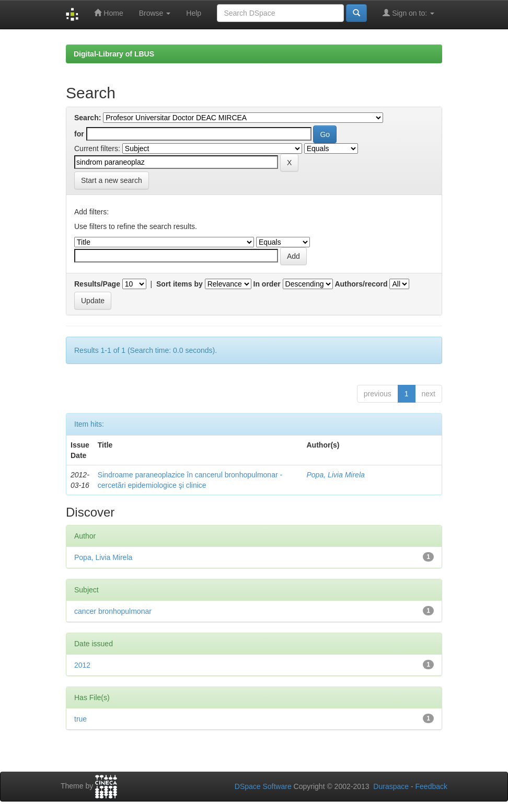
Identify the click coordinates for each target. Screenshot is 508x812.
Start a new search (112, 180)
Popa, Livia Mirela (336, 475)
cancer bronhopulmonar (113, 611)
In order (267, 284)
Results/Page (97, 284)
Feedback (431, 786)
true (80, 719)
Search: (88, 118)
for (79, 134)
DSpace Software (263, 786)
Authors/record (361, 284)
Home (108, 13)
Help (194, 13)
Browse (155, 13)
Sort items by (180, 284)
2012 (82, 665)
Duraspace (391, 786)
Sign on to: (408, 13)
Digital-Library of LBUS (114, 54)
